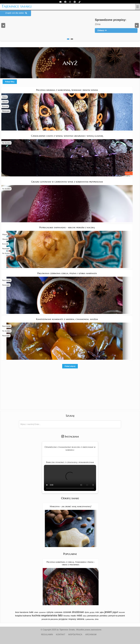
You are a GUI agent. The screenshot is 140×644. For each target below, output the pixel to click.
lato (60, 615)
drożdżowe (78, 612)
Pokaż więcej (70, 366)
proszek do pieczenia (50, 619)
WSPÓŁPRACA (75, 635)
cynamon (42, 612)
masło (73, 616)
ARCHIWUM (91, 635)
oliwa (85, 616)
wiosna (81, 619)
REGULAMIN (47, 635)
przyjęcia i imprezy (67, 619)
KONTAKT (61, 635)
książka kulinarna (23, 616)
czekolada (58, 612)
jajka (102, 612)
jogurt (115, 612)
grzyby (92, 612)
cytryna (50, 612)
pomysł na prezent (117, 616)
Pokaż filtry (10, 82)
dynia (87, 612)
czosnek (67, 612)
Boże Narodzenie (22, 612)
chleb (36, 612)
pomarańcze (93, 616)
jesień (108, 612)
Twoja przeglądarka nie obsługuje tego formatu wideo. (70, 478)
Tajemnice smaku (17, 6)
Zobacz (102, 30)
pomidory (104, 616)
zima (96, 619)
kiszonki (122, 612)
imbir (97, 612)
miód (79, 615)
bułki (31, 612)
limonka (67, 616)
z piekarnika (89, 619)
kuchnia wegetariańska (45, 615)
